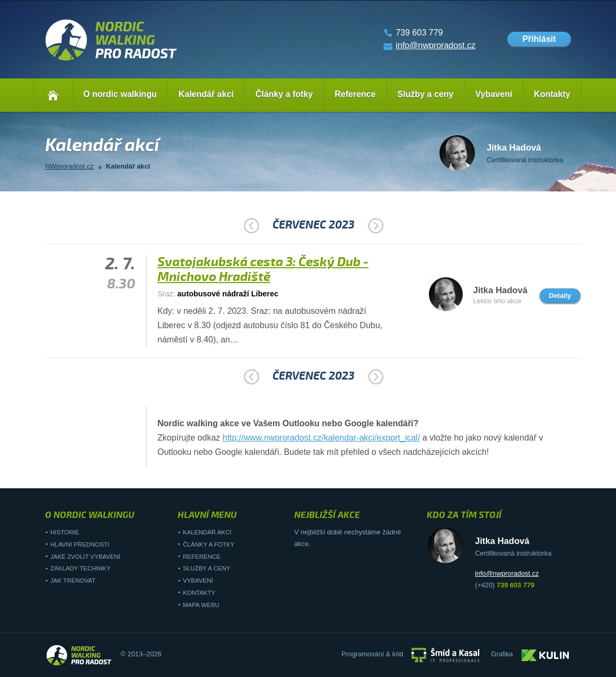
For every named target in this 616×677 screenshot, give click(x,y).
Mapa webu (201, 605)
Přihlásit (539, 39)
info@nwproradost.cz (435, 45)
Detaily (560, 296)
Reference (355, 94)
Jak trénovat (73, 581)
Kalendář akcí (206, 94)
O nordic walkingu (120, 94)
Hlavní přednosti (80, 544)
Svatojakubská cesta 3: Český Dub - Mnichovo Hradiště (263, 269)
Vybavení (494, 94)
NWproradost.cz (69, 166)
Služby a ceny (426, 94)
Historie (65, 532)
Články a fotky (284, 94)
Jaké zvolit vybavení (85, 557)
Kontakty (552, 94)
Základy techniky (81, 568)
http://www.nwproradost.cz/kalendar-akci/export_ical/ (322, 438)
